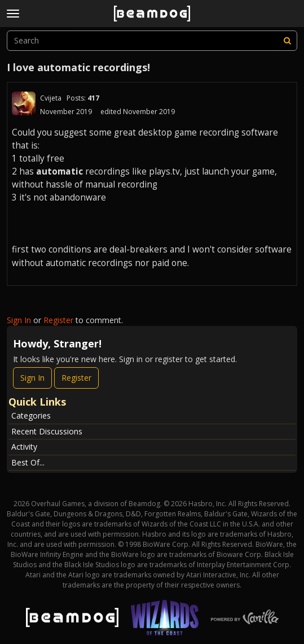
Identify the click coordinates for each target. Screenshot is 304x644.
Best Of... (28, 462)
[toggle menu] (13, 14)
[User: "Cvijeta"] (24, 103)
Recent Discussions (47, 431)
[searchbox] (152, 41)
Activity (24, 447)
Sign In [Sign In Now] (32, 378)
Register (58, 320)
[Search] (287, 41)
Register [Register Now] (76, 378)
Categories (31, 415)
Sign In (19, 320)
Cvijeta (51, 98)
